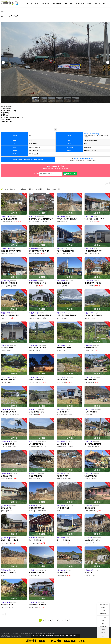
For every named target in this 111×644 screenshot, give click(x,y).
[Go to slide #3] (51, 99)
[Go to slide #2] (43, 99)
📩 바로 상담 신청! (70, 174)
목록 (107, 183)
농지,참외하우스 (80, 4)
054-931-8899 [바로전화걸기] (91, 134)
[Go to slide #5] (68, 99)
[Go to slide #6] (76, 99)
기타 (104, 4)
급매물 (37, 4)
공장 (71, 4)
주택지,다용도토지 (57, 4)
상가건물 (89, 4)
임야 (66, 4)
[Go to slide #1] (35, 99)
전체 (2, 189)
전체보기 (29, 4)
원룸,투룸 (97, 4)
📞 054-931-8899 (103, 604)
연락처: (36, 173)
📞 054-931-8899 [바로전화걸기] (82, 159)
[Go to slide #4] (60, 99)
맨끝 (71, 620)
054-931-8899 (75, 641)
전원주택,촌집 (45, 4)
